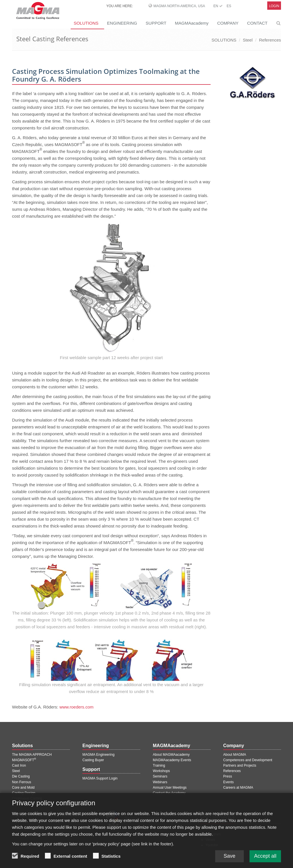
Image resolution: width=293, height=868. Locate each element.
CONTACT (257, 23)
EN (218, 6)
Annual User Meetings (170, 788)
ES (229, 6)
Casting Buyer (93, 760)
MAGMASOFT (24, 760)
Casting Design (24, 793)
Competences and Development (248, 760)
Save (229, 861)
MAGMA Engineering (98, 755)
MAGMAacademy (192, 23)
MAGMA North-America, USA (179, 6)
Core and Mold (23, 788)
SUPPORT (156, 23)
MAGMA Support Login (100, 778)
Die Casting (21, 776)
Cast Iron (19, 765)
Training (159, 765)
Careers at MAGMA (238, 788)
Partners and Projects (240, 765)
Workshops (161, 771)
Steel (248, 40)
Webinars (160, 782)
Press (228, 776)
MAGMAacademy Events (172, 760)
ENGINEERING (122, 23)
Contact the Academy (169, 793)
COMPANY (228, 23)
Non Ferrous (22, 782)
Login (274, 6)
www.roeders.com (77, 707)
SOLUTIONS (86, 23)
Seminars (160, 776)
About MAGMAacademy (171, 755)
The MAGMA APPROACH (32, 755)
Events (228, 782)
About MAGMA (235, 755)
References (270, 40)
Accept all (265, 861)
